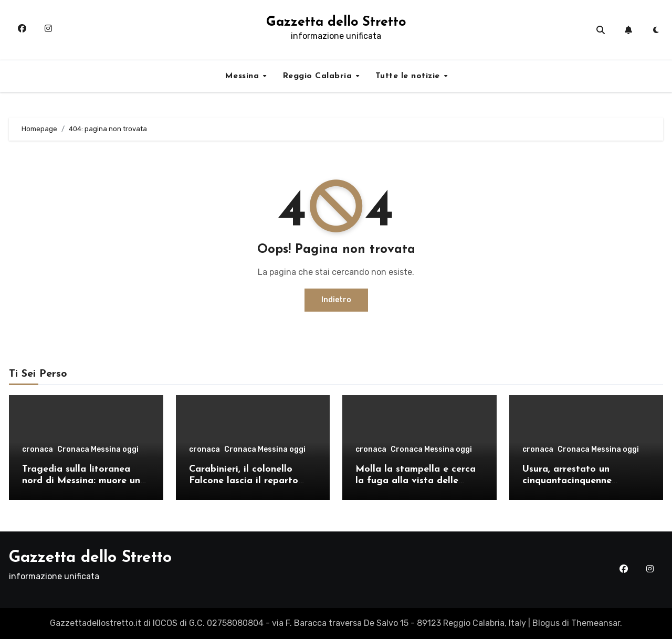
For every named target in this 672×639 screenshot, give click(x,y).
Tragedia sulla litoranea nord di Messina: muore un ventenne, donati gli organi (83, 481)
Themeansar (596, 623)
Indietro (336, 300)
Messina (243, 76)
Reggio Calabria (319, 76)
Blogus (546, 623)
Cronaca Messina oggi (98, 450)
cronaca (38, 450)
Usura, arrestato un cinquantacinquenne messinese (567, 481)
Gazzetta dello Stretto (336, 22)
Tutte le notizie (409, 76)
